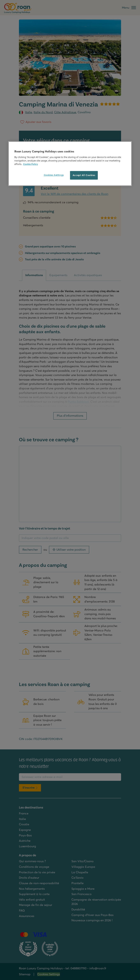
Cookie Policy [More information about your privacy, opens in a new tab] (30, 164)
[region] (70, 164)
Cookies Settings (54, 175)
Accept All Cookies (84, 175)
